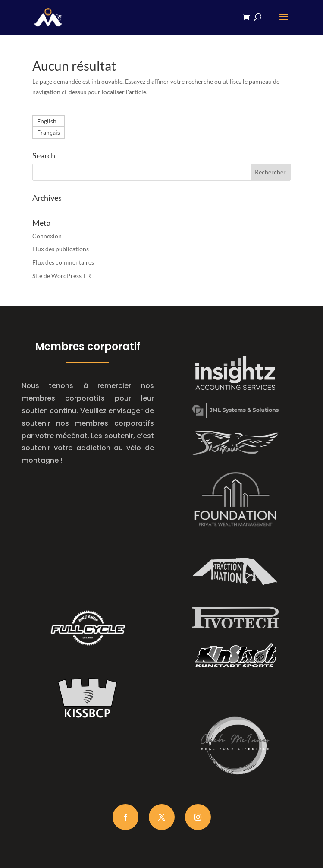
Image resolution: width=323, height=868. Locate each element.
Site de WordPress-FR (62, 276)
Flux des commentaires (63, 262)
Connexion (47, 236)
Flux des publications (61, 249)
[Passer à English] (49, 121)
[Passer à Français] (49, 133)
